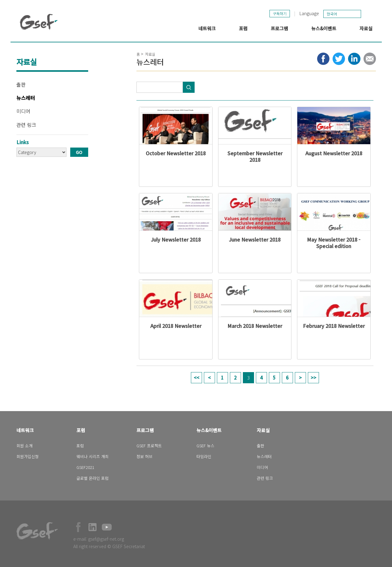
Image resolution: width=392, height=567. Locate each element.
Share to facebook (323, 59)
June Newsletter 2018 (255, 239)
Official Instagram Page (121, 527)
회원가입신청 (28, 456)
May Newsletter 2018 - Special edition (334, 243)
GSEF (39, 22)
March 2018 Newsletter (255, 326)
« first (196, 378)
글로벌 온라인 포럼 (93, 478)
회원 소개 (24, 446)
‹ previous (209, 378)
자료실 (366, 28)
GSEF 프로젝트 (149, 446)
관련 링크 (26, 125)
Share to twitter (339, 59)
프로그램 (279, 28)
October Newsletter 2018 (176, 153)
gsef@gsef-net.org (106, 539)
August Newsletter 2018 (334, 153)
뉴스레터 (26, 98)
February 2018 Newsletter (334, 326)
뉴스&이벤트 (324, 28)
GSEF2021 (85, 467)
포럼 (243, 28)
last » (313, 378)
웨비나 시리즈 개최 (93, 456)
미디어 (23, 111)
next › (300, 378)
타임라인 (204, 456)
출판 (21, 84)
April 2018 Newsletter (176, 326)
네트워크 (207, 28)
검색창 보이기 (369, 14)
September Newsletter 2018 (255, 156)
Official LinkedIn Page (93, 527)
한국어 (332, 14)
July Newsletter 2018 (176, 239)
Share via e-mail (370, 59)
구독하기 (280, 13)
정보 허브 (144, 456)
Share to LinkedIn (354, 59)
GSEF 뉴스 (205, 446)
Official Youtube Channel (107, 527)
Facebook (78, 527)
